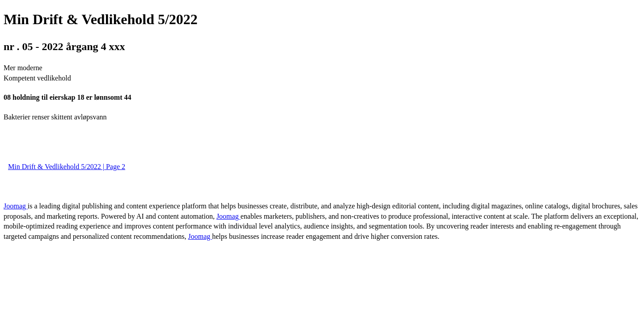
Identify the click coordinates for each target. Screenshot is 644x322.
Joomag (16, 206)
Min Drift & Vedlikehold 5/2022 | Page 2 (67, 167)
